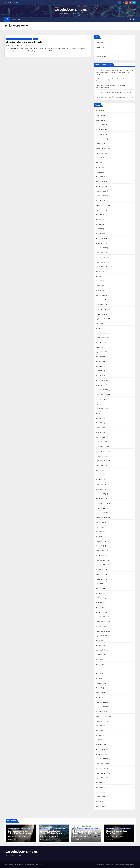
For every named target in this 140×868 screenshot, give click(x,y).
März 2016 (99, 546)
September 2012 (101, 631)
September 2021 (101, 347)
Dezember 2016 (101, 503)
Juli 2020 (99, 413)
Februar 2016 (100, 551)
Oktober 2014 (100, 570)
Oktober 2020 (100, 399)
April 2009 (99, 740)
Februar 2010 (100, 693)
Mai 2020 (99, 423)
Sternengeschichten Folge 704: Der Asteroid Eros (20, 833)
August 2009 (100, 721)
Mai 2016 (99, 536)
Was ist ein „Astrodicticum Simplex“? (125, 864)
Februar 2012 (100, 664)
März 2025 (99, 177)
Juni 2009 (99, 730)
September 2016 (101, 518)
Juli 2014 (99, 584)
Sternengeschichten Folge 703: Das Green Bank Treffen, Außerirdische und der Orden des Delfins (114, 72)
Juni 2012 (99, 645)
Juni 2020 (99, 418)
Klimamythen (10, 39)
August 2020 (100, 409)
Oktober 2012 (100, 626)
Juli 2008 (99, 783)
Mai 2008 (99, 792)
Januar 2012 (100, 669)
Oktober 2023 (100, 257)
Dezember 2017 (101, 447)
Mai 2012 (99, 650)
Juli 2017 (99, 470)
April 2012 (99, 655)
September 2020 (101, 404)
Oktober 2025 (100, 144)
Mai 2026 (99, 111)
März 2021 (99, 376)
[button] (131, 19)
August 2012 (100, 636)
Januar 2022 (100, 328)
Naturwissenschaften (20, 39)
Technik (30, 39)
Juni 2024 (99, 219)
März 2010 (99, 688)
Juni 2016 (99, 532)
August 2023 (100, 267)
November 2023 (101, 253)
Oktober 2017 (100, 456)
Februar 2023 (100, 295)
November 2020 (101, 394)
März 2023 (99, 290)
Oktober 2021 (100, 342)
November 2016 (101, 508)
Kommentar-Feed (102, 52)
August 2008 (100, 778)
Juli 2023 (99, 271)
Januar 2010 (100, 697)
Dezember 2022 (101, 305)
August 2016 (100, 522)
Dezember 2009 (101, 702)
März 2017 (99, 489)
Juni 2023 (99, 276)
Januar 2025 (100, 186)
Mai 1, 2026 (111, 836)
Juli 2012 (99, 641)
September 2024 (101, 205)
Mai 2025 (99, 167)
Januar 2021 (100, 385)
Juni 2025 (99, 163)
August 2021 (100, 352)
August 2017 (100, 465)
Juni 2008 (99, 787)
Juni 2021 (99, 361)
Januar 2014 (100, 612)
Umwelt (36, 39)
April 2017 (99, 484)
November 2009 (101, 707)
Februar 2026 (100, 125)
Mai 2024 (99, 224)
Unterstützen (101, 864)
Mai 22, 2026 (14, 836)
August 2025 (100, 153)
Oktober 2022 (100, 314)
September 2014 (101, 574)
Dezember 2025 (101, 134)
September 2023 (101, 262)
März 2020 (99, 432)
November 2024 (101, 196)
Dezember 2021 (101, 333)
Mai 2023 (99, 281)
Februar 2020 (100, 437)
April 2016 (99, 541)
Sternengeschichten (26, 829)
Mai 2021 (99, 366)
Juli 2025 (99, 158)
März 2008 (99, 801)
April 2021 (99, 371)
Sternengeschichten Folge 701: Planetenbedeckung (116, 833)
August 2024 (100, 210)
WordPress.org (101, 57)
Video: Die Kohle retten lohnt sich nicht (24, 42)
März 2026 (99, 120)
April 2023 (99, 286)
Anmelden (99, 42)
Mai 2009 (99, 735)
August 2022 (100, 324)
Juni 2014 (99, 589)
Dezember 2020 (101, 390)
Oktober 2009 (100, 712)
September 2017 (101, 461)
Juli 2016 (99, 527)
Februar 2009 (100, 749)
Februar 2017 (100, 494)
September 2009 (101, 716)
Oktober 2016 (100, 513)
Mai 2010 (99, 678)
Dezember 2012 (101, 617)
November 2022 (101, 309)
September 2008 (101, 773)
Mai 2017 (99, 480)
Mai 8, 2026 (79, 836)
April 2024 (99, 229)
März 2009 (99, 745)
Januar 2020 (100, 442)
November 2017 (101, 451)
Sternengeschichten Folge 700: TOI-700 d (118, 92)
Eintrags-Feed (100, 47)
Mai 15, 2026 (46, 836)
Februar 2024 (100, 238)
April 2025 (99, 172)
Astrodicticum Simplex (70, 10)
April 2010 (99, 683)
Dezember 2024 (101, 191)
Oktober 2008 (100, 768)
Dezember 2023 (101, 248)
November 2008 (101, 764)
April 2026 (99, 115)
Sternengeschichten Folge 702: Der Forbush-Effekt (85, 833)
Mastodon (16, 19)
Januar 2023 (100, 300)
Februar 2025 (100, 182)
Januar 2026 (100, 130)
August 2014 (100, 579)
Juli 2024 (99, 215)
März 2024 (99, 234)
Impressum (109, 864)
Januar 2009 (100, 754)
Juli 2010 (99, 674)
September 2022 (101, 319)
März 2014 (99, 603)
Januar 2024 (100, 243)
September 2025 (101, 148)
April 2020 (99, 428)
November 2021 (101, 338)
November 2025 (101, 139)
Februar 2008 (100, 806)
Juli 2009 (99, 726)
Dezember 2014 (101, 560)
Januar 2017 (100, 499)
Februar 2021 (100, 380)
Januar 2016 (100, 555)
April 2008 (99, 797)
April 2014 (99, 598)
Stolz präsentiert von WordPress (14, 864)
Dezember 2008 (101, 759)
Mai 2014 (99, 593)
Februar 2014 (100, 607)
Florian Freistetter (24, 46)
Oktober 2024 (100, 200)
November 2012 (101, 622)
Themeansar (39, 864)
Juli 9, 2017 (12, 46)
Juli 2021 (99, 357)
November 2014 (101, 565)
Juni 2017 (99, 475)
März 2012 (99, 659)
